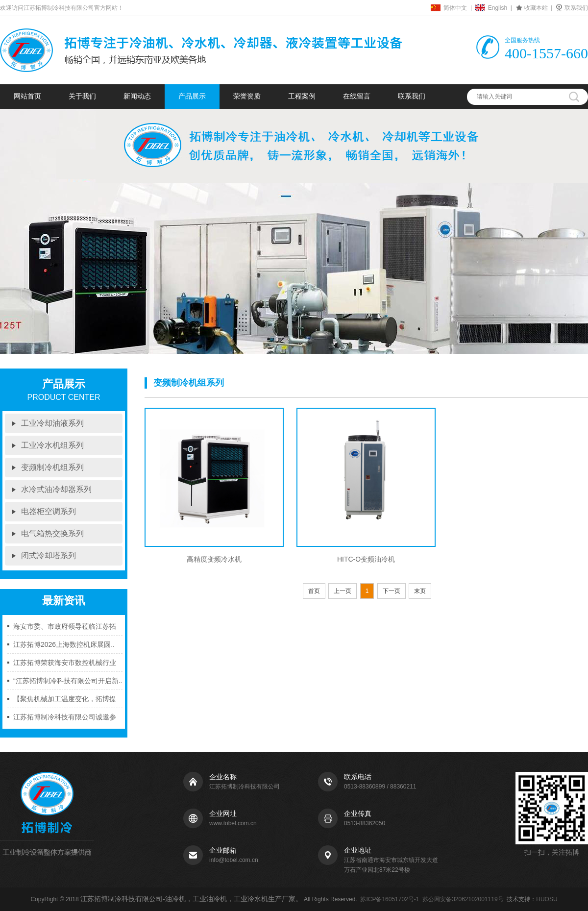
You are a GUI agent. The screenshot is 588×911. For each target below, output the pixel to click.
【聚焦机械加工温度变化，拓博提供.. (65, 702)
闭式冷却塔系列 (49, 555)
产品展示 (192, 96)
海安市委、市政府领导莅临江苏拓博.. (65, 629)
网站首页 (27, 96)
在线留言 (357, 96)
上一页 (343, 591)
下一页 (392, 591)
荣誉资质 (247, 96)
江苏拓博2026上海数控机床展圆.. (64, 644)
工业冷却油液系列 (52, 423)
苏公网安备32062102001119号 (463, 899)
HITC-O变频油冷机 (366, 559)
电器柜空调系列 (49, 511)
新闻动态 (137, 96)
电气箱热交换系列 (52, 533)
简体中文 (455, 8)
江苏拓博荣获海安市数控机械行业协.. (65, 665)
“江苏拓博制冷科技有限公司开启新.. (68, 681)
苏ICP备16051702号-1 (390, 899)
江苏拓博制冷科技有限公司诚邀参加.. (65, 720)
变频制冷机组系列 (52, 467)
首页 (314, 591)
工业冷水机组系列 (52, 445)
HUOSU (547, 899)
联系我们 (576, 8)
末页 (420, 591)
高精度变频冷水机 (214, 559)
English (498, 8)
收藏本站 (536, 8)
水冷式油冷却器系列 (56, 489)
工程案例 (302, 96)
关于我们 (82, 96)
